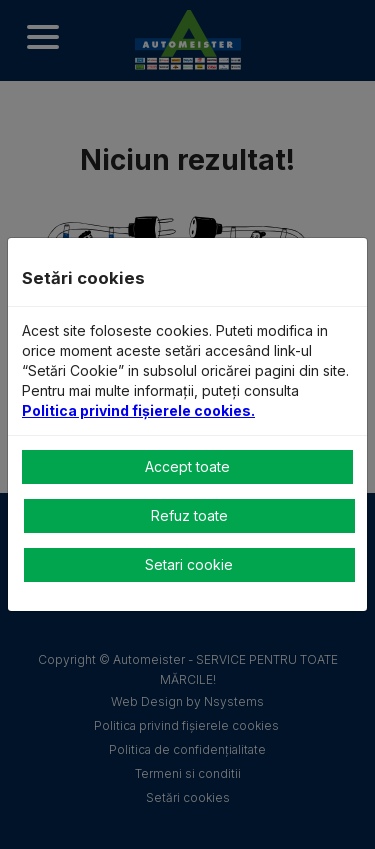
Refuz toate (189, 515)
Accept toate (187, 466)
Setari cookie (189, 564)
